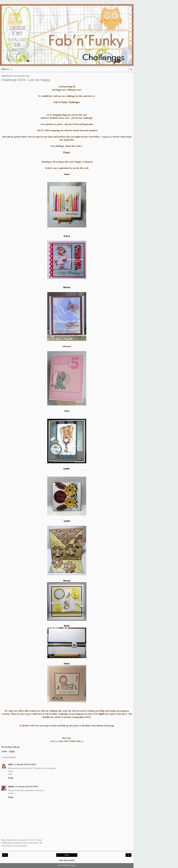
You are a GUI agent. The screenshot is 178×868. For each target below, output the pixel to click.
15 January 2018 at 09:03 (26, 787)
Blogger (72, 865)
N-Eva (67, 236)
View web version (67, 860)
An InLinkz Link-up (10, 747)
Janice (11, 787)
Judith (66, 469)
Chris (67, 411)
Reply (11, 778)
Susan (67, 174)
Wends (67, 287)
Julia (10, 764)
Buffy (67, 626)
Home (67, 855)
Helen (67, 664)
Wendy (67, 581)
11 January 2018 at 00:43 (25, 764)
